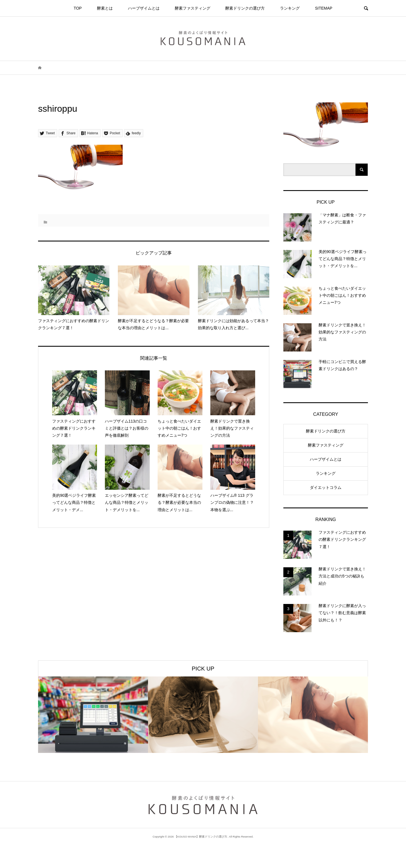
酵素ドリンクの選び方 (245, 8)
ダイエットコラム (326, 487)
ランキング (290, 8)
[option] (93, 715)
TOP (78, 8)
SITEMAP (324, 8)
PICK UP (203, 669)
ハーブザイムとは (144, 8)
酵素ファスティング (193, 8)
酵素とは (105, 8)
